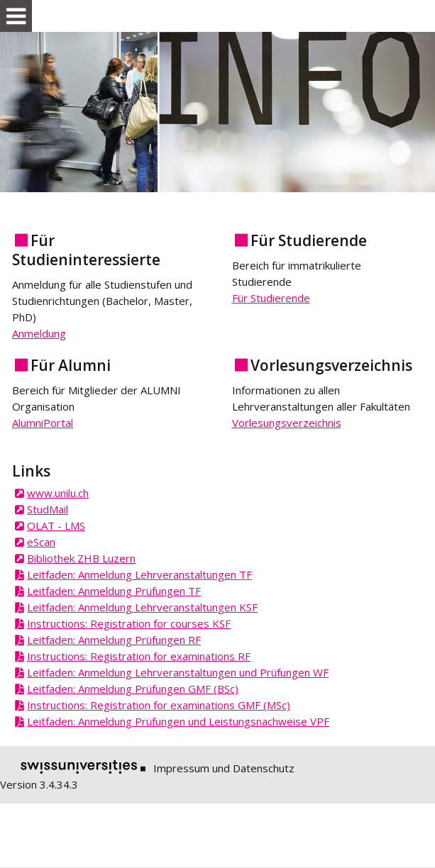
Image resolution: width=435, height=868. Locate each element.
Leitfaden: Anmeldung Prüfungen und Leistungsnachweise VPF (178, 721)
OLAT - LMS (56, 525)
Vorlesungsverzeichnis (287, 423)
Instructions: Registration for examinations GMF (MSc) (159, 705)
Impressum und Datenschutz (224, 768)
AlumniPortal (43, 423)
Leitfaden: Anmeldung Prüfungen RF (114, 640)
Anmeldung (39, 333)
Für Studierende (271, 298)
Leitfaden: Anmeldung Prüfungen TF (114, 591)
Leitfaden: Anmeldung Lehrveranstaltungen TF (139, 574)
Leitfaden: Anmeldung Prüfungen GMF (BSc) (133, 689)
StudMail (48, 509)
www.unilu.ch (58, 493)
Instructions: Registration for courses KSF (129, 623)
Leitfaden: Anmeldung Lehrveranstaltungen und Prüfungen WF (178, 672)
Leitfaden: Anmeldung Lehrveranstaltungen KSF (142, 607)
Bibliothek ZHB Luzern (81, 558)
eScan (41, 542)
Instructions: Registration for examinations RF (139, 656)
